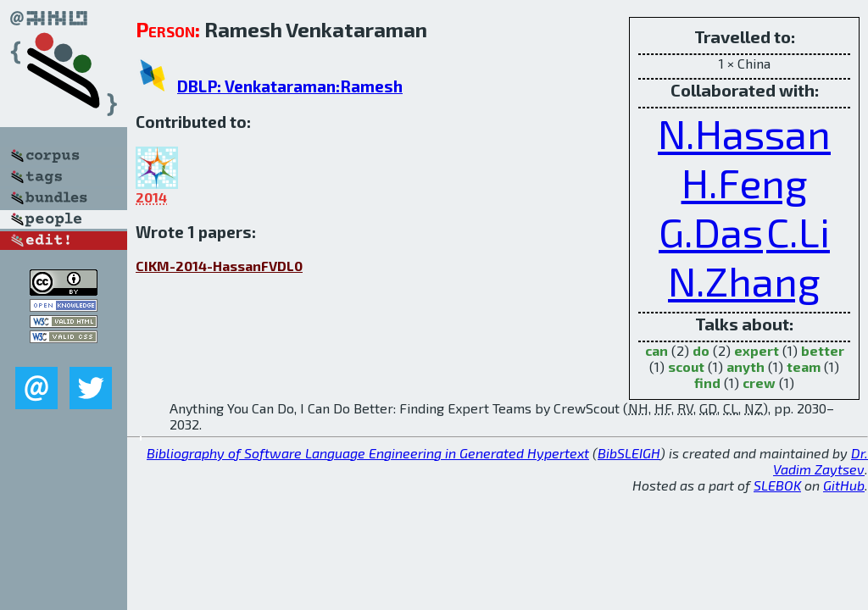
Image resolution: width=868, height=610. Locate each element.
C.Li (798, 231)
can (657, 350)
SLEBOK (777, 485)
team (804, 366)
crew (759, 383)
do (701, 350)
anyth (746, 366)
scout (686, 366)
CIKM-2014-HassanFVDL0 (219, 266)
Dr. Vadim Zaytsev (821, 461)
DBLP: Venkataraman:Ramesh (290, 86)
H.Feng (745, 182)
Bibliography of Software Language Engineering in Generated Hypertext (368, 453)
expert (757, 350)
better (823, 350)
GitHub (844, 485)
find (707, 383)
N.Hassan (744, 133)
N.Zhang (744, 280)
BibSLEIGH (629, 453)
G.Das (711, 231)
